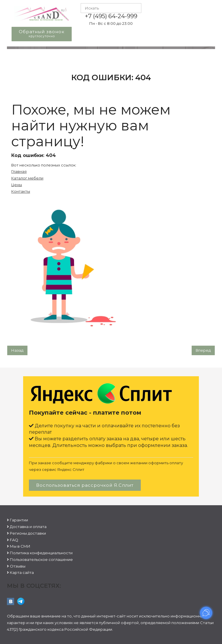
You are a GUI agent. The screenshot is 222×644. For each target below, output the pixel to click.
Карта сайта (22, 572)
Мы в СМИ (20, 546)
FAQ (14, 540)
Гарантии (19, 520)
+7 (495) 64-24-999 (111, 16)
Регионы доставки (28, 533)
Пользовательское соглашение (41, 559)
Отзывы (18, 566)
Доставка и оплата (28, 527)
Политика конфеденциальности (41, 553)
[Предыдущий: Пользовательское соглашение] (17, 350)
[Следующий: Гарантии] (203, 350)
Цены (17, 185)
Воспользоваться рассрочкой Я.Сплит (85, 485)
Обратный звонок (42, 33)
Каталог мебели (27, 178)
